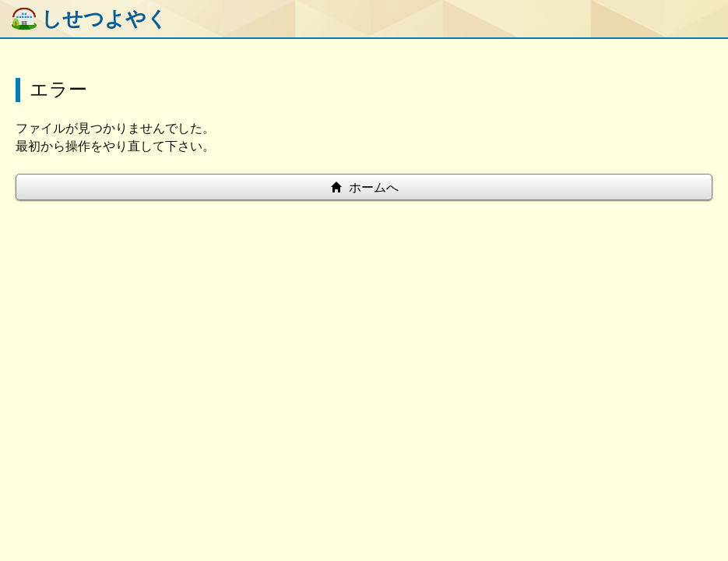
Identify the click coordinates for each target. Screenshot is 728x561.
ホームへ (364, 187)
